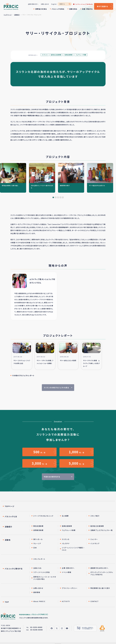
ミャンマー (94, 539)
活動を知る (73, 9)
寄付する (102, 6)
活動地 (8, 540)
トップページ (8, 15)
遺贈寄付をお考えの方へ (99, 568)
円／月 (39, 452)
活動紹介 (17, 15)
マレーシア (37, 543)
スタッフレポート (39, 559)
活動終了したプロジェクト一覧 (101, 530)
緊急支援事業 (38, 526)
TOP (7, 602)
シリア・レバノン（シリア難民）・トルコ (73, 549)
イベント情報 (67, 572)
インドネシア (95, 543)
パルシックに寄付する (14, 569)
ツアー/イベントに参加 (42, 572)
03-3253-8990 (36, 627)
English (54, 4)
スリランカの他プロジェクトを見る (56, 388)
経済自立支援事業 (97, 526)
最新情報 (37, 592)
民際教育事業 (38, 530)
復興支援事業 (67, 526)
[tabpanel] (13, 178)
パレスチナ (66, 543)
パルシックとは (11, 516)
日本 (35, 548)
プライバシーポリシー (70, 588)
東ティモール (38, 539)
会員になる (37, 568)
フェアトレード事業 (69, 530)
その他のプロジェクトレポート (23, 375)
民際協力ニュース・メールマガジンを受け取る (45, 578)
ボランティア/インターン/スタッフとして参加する (102, 573)
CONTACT (94, 601)
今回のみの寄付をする (52, 477)
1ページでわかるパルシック (43, 516)
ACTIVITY (66, 601)
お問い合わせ (45, 4)
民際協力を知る (41, 9)
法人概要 (65, 516)
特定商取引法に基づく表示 (100, 588)
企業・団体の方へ (33, 4)
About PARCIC (39, 601)
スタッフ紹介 (95, 516)
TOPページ (10, 506)
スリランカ (66, 539)
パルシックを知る (58, 9)
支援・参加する (87, 9)
